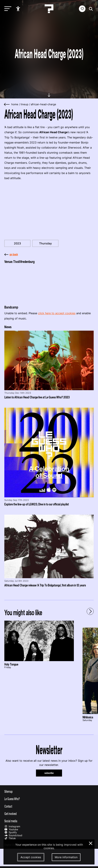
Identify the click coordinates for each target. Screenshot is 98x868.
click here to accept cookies (57, 313)
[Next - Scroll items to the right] (90, 611)
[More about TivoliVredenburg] (49, 283)
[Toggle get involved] (49, 814)
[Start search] (90, 9)
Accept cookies (31, 857)
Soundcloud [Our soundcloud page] (13, 835)
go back (11, 254)
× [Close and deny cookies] (91, 843)
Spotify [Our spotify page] (11, 832)
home (15, 104)
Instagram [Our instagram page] (12, 826)
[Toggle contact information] (49, 806)
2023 (17, 243)
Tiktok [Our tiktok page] (10, 838)
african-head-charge (43, 104)
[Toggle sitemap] (49, 791)
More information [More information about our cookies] (66, 857)
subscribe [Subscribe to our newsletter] (49, 773)
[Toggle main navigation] (7, 9)
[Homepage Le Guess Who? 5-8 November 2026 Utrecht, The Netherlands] (49, 9)
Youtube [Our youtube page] (11, 829)
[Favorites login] (82, 9)
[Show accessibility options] (19, 9)
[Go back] (7, 104)
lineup (24, 104)
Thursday (45, 243)
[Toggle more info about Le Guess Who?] (49, 799)
